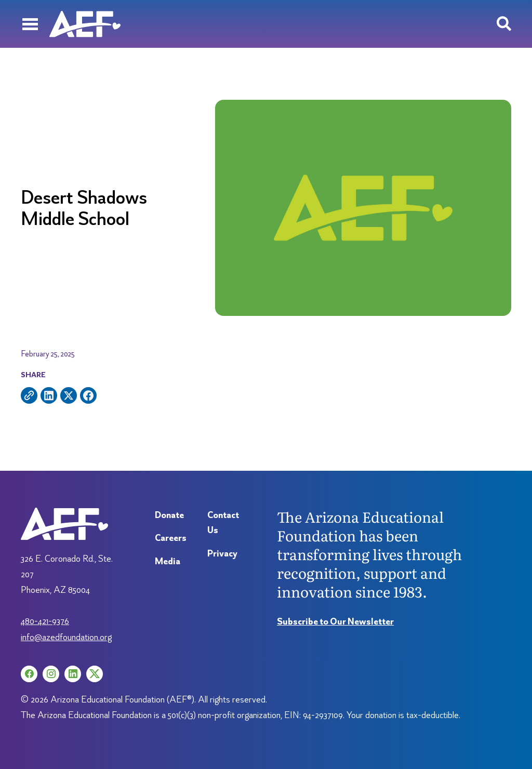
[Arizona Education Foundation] (85, 24)
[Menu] (30, 24)
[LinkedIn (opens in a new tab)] (73, 674)
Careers (171, 538)
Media (168, 561)
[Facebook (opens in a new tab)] (29, 674)
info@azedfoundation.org (66, 637)
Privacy (222, 553)
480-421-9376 (45, 621)
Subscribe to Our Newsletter (335, 621)
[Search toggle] (504, 24)
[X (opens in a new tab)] (95, 674)
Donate (169, 515)
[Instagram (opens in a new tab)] (51, 674)
